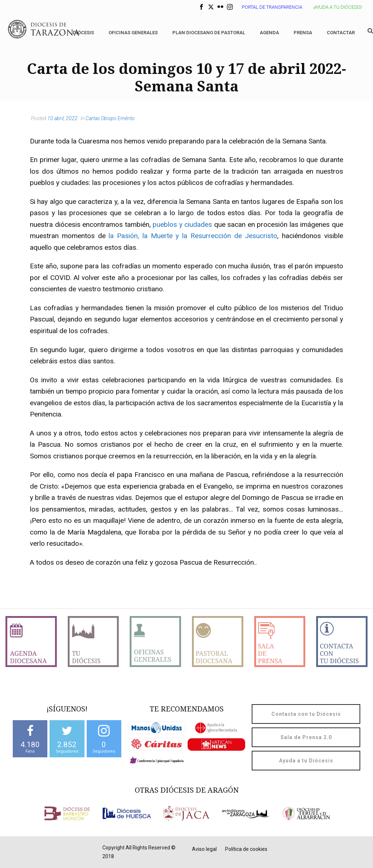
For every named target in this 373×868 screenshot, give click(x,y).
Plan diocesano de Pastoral (209, 33)
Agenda (269, 33)
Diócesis (83, 33)
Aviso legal (204, 849)
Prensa (303, 33)
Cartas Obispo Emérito (110, 118)
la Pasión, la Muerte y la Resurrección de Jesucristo (193, 236)
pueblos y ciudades (182, 224)
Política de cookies (246, 849)
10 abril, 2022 (62, 118)
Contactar (341, 33)
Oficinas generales (133, 33)
